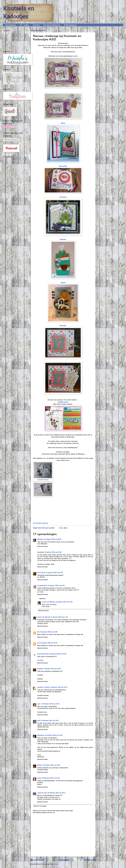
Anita (75, 56)
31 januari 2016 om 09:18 (53, 539)
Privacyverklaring (52, 25)
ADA (39, 721)
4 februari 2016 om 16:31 (59, 687)
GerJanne (63, 197)
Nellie (39, 765)
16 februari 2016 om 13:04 (54, 735)
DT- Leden (24, 25)
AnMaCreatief (63, 402)
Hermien (63, 240)
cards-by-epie (42, 793)
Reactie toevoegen (40, 806)
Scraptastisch (42, 586)
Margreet (41, 539)
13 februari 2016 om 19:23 (50, 721)
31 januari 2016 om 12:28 (49, 632)
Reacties (42, 599)
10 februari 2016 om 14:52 (50, 704)
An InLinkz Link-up (40, 523)
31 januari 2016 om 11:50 (64, 602)
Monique (63, 326)
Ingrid (63, 283)
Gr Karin (40, 660)
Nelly (63, 123)
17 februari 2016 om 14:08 (51, 765)
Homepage (64, 860)
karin (39, 778)
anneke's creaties (44, 687)
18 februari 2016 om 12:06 (51, 778)
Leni (39, 704)
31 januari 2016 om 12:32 (49, 643)
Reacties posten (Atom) (50, 864)
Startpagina (11, 25)
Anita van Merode (49, 602)
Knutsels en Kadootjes (19, 13)
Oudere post (90, 860)
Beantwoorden (43, 547)
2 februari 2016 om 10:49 (52, 669)
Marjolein (41, 735)
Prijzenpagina (70, 25)
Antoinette (63, 166)
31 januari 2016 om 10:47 (55, 573)
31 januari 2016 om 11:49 (59, 617)
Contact (36, 25)
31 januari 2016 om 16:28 (58, 654)
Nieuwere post (37, 860)
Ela (38, 632)
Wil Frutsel (41, 573)
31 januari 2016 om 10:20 (53, 552)
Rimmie (40, 669)
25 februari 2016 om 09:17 (57, 793)
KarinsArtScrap (43, 654)
